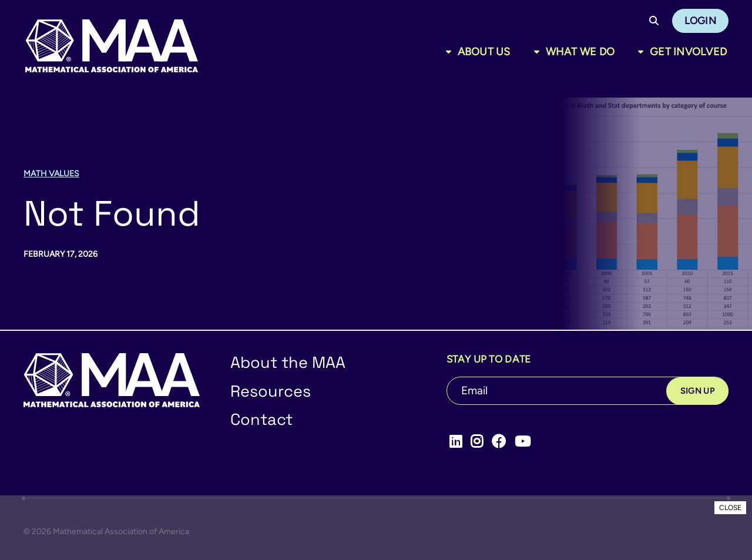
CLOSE (730, 508)
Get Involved (688, 52)
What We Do (580, 52)
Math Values (51, 174)
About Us (484, 52)
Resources (271, 391)
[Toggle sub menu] (451, 52)
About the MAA (288, 362)
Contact (261, 419)
